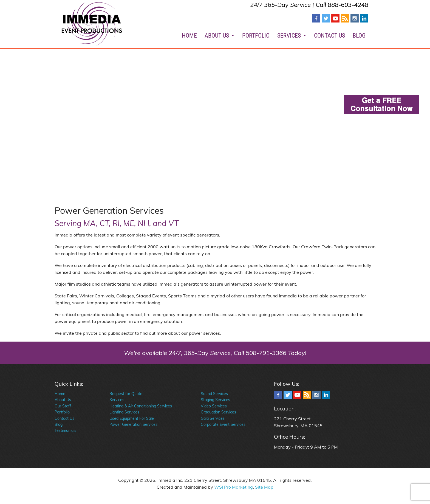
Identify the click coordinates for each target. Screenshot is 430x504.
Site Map (264, 487)
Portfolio (62, 412)
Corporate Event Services (223, 424)
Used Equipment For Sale (132, 418)
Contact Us (64, 418)
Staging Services (215, 400)
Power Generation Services (133, 424)
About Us (63, 400)
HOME (189, 36)
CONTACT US (329, 36)
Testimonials (65, 430)
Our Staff (63, 406)
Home (60, 394)
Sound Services (214, 394)
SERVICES (289, 36)
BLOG (359, 36)
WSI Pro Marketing (234, 487)
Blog (59, 424)
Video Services (214, 406)
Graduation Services (218, 412)
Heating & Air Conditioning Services (141, 406)
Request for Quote (126, 394)
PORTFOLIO (256, 36)
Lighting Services (124, 412)
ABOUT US (217, 36)
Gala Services (213, 418)
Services (117, 400)
